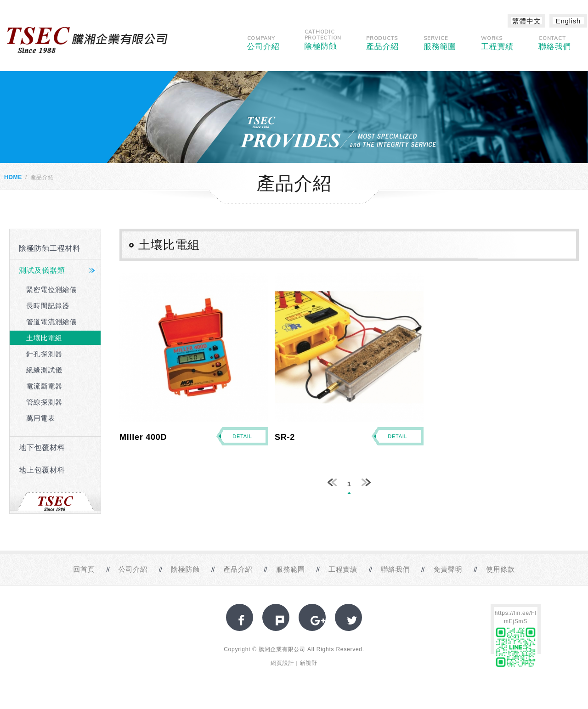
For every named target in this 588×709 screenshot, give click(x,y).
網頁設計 (282, 663)
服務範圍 (440, 43)
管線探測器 (44, 402)
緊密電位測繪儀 (51, 290)
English (568, 21)
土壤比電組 (44, 338)
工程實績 (497, 43)
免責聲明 (448, 569)
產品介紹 (382, 43)
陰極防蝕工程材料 (50, 248)
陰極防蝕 (323, 39)
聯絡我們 (555, 43)
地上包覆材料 (42, 470)
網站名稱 (87, 40)
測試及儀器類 (42, 270)
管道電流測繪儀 (51, 322)
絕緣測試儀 (44, 370)
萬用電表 (41, 418)
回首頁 (84, 569)
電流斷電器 (44, 386)
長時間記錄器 (48, 306)
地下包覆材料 (42, 447)
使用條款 (500, 569)
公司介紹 (263, 43)
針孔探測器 (44, 354)
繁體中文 (527, 21)
